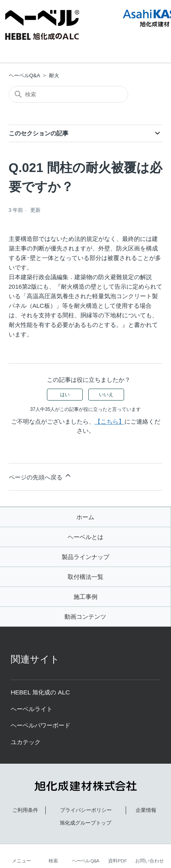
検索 (53, 861)
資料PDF (118, 861)
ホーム (85, 517)
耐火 (54, 75)
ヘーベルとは (85, 537)
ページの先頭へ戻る (40, 476)
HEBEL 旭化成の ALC (40, 692)
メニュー (21, 861)
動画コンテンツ (85, 617)
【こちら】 (110, 421)
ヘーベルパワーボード (41, 725)
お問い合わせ (150, 861)
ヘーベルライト (32, 709)
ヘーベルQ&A (24, 75)
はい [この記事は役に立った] (65, 395)
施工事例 (85, 597)
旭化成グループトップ (85, 823)
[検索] (68, 94)
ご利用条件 (25, 810)
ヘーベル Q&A (85, 861)
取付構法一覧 (85, 577)
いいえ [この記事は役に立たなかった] (106, 395)
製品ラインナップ (85, 557)
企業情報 (146, 810)
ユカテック (26, 742)
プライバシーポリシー (86, 810)
